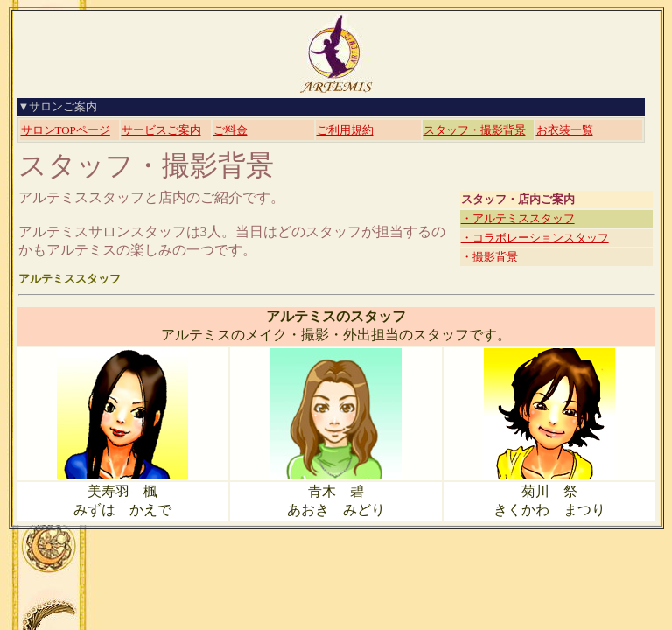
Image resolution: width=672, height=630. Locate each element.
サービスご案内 (161, 130)
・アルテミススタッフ (518, 218)
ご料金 (231, 130)
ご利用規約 (345, 130)
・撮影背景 (490, 257)
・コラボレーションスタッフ (535, 238)
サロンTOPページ (66, 130)
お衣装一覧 (565, 130)
